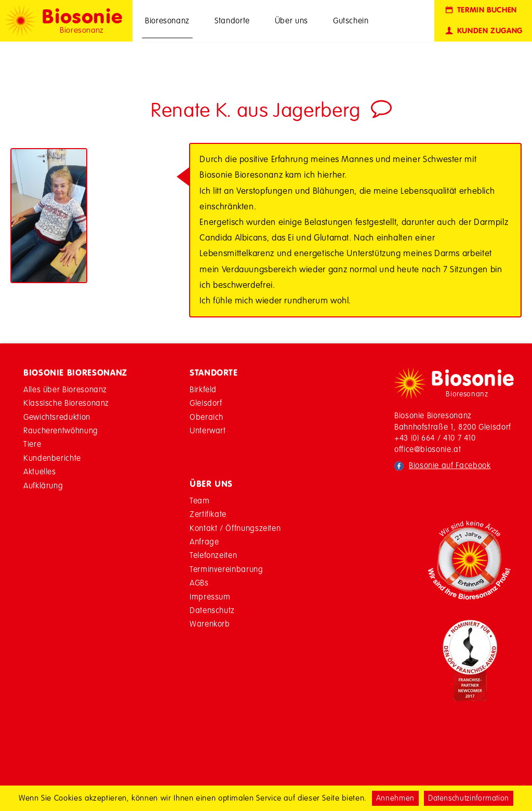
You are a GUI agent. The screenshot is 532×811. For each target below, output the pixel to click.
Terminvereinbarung (227, 569)
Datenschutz (212, 610)
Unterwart (208, 430)
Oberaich (207, 417)
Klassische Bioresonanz (66, 403)
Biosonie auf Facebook (450, 465)
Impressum (210, 597)
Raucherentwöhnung (61, 430)
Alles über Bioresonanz (65, 389)
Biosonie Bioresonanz (75, 373)
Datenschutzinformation (469, 798)
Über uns (291, 21)
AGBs (199, 583)
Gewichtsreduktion (57, 417)
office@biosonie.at (428, 449)
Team (200, 501)
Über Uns (211, 484)
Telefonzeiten (213, 555)
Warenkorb (210, 624)
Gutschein (351, 21)
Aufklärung (43, 486)
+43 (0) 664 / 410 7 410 (435, 438)
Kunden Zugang (483, 31)
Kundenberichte (52, 458)
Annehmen (395, 798)
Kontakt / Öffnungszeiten (235, 528)
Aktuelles (40, 471)
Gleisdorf (206, 403)
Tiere (32, 444)
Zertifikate (208, 514)
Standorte (232, 21)
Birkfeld (203, 389)
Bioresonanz (167, 21)
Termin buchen (480, 10)
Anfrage (204, 542)
